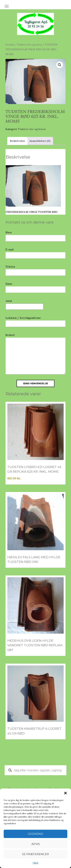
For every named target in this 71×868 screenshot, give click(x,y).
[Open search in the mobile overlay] (35, 770)
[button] (65, 793)
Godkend (35, 834)
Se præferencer (35, 854)
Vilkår (35, 863)
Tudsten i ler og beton (30, 45)
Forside (10, 45)
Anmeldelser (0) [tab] (40, 141)
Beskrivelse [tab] (17, 141)
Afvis (36, 844)
